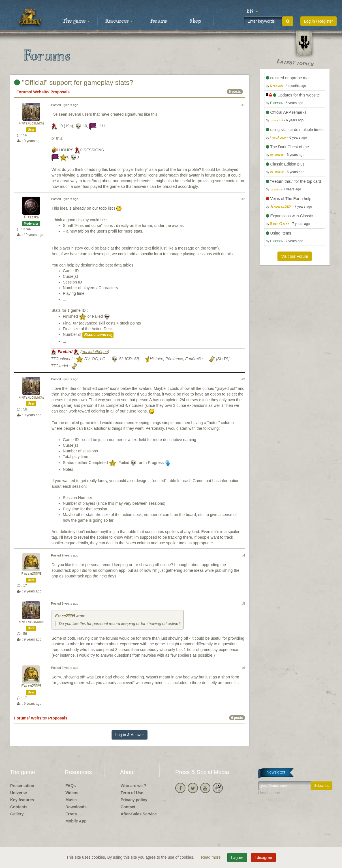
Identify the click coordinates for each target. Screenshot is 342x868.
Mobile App (76, 821)
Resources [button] (119, 21)
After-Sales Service (139, 814)
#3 (243, 379)
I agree (237, 858)
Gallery (17, 814)
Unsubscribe (269, 793)
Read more (211, 857)
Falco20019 (31, 574)
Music (71, 800)
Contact (128, 807)
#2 (243, 199)
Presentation (22, 786)
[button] (252, 11)
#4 (243, 555)
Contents (19, 807)
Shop (195, 21)
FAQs (71, 786)
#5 (243, 603)
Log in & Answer (130, 735)
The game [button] (76, 21)
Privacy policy (134, 800)
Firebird (31, 217)
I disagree (263, 858)
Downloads (76, 807)
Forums (159, 21)
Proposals (60, 92)
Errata (71, 814)
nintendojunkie (31, 123)
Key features (22, 800)
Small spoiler (98, 335)
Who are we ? (133, 786)
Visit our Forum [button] (295, 256)
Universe (19, 793)
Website (41, 92)
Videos (72, 793)
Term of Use (132, 793)
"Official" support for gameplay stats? (74, 82)
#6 (243, 668)
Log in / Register (319, 21)
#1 (243, 105)
